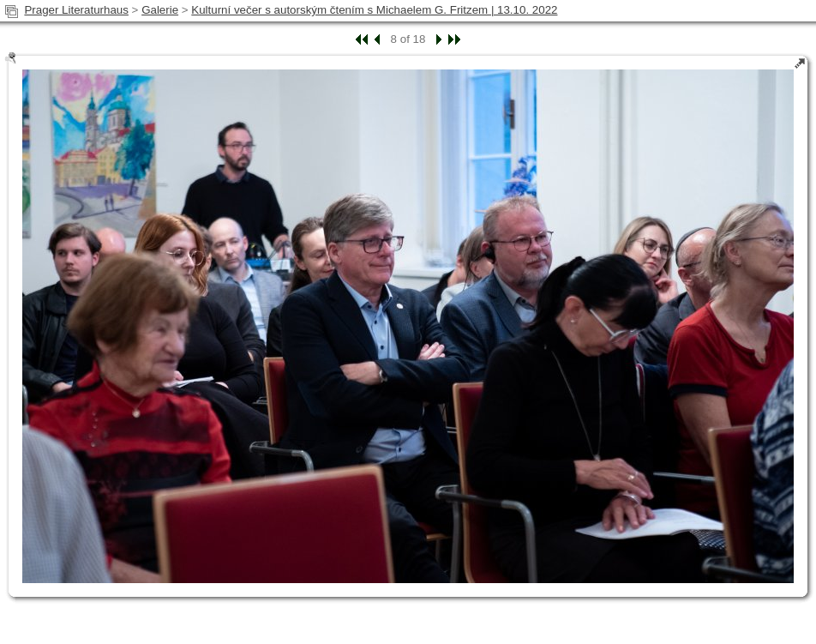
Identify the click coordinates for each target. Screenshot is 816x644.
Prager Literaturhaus (76, 10)
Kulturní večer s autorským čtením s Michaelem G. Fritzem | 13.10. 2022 (374, 10)
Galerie (160, 10)
